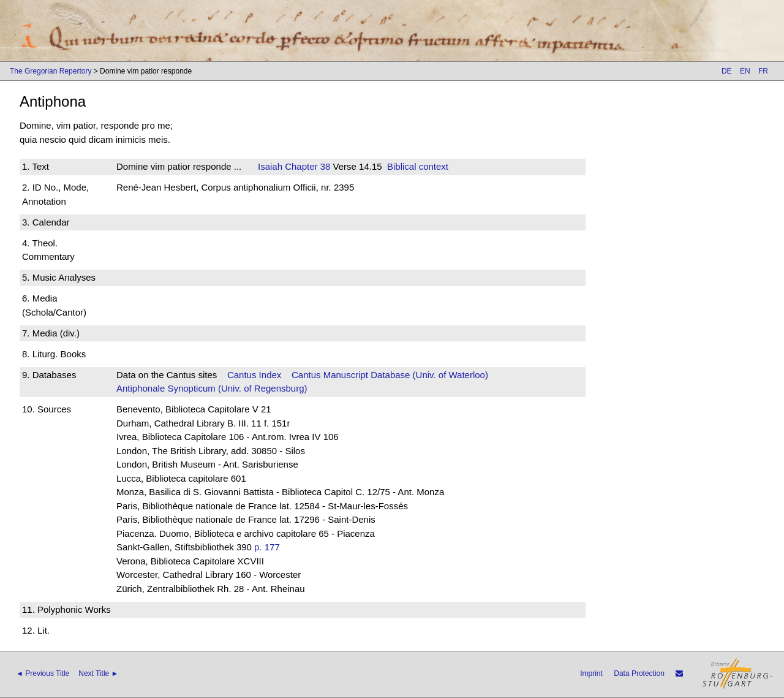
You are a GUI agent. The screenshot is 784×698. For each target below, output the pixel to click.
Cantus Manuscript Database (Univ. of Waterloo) (390, 375)
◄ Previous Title (43, 673)
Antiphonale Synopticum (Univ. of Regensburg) (212, 388)
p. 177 (267, 547)
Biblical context (418, 166)
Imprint (591, 673)
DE (727, 71)
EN (745, 71)
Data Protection (639, 673)
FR (763, 71)
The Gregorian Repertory (51, 71)
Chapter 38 (306, 166)
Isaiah (270, 166)
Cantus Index (254, 375)
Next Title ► (98, 673)
